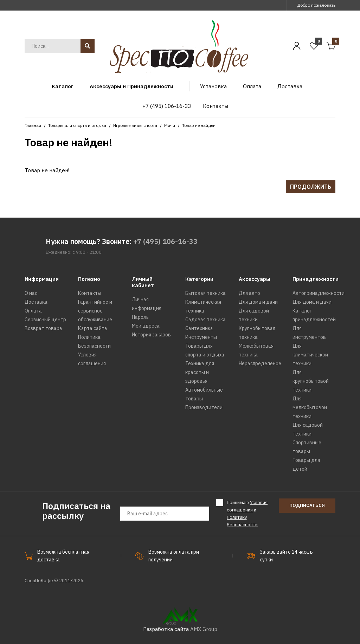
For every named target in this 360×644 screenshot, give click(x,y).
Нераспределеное (260, 363)
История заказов (151, 335)
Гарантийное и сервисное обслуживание (95, 311)
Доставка (36, 302)
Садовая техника (205, 320)
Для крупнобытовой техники (311, 381)
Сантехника (199, 328)
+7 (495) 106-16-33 (165, 241)
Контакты (90, 293)
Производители (204, 407)
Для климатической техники (310, 355)
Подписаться (307, 505)
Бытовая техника (205, 293)
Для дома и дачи (258, 302)
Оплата (33, 311)
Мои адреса (146, 326)
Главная (33, 125)
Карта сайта (93, 328)
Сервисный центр (45, 320)
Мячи (170, 125)
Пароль (140, 317)
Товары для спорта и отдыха (77, 125)
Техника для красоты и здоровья (200, 372)
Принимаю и (247, 513)
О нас (31, 293)
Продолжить (311, 187)
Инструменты (201, 337)
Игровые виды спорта (135, 125)
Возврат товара (43, 328)
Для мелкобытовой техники (310, 407)
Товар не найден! (199, 125)
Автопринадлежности (319, 293)
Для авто (249, 293)
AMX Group (204, 629)
